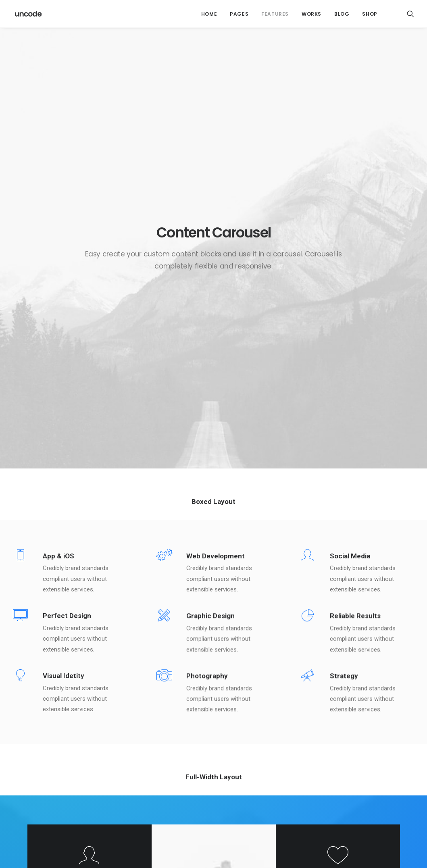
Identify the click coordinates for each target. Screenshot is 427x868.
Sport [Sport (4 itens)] (374, 772)
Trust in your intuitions (258, 745)
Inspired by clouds (146, 785)
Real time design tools (258, 795)
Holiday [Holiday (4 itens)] (349, 759)
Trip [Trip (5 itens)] (394, 785)
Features (275, 14)
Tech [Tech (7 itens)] (345, 785)
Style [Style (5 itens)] (399, 772)
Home (209, 14)
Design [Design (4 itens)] (348, 746)
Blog (342, 14)
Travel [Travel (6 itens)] (370, 785)
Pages (239, 14)
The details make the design (266, 805)
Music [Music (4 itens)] (395, 759)
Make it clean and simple (261, 775)
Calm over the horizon (150, 765)
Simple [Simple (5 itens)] (348, 772)
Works (311, 14)
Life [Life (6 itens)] (373, 759)
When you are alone (255, 785)
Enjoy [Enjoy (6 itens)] (374, 746)
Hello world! (137, 745)
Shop (370, 14)
